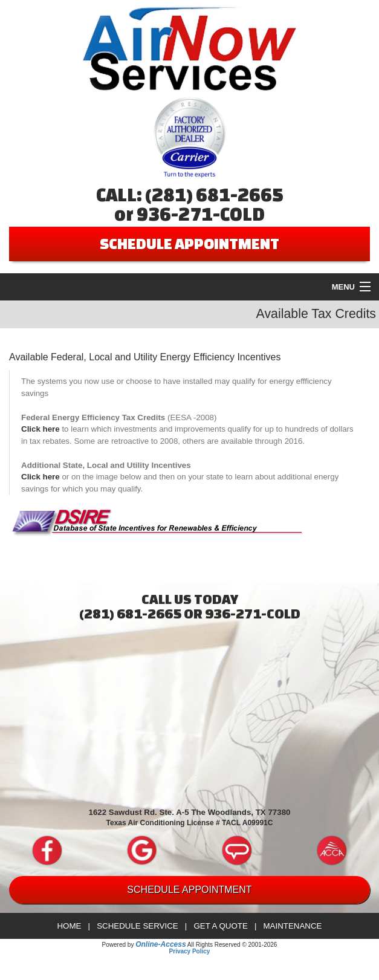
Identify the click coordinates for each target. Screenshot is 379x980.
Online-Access (160, 944)
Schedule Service (138, 926)
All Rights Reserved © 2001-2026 (232, 945)
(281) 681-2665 (214, 195)
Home (69, 926)
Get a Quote (220, 926)
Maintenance (292, 926)
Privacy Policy (190, 951)
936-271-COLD (201, 214)
